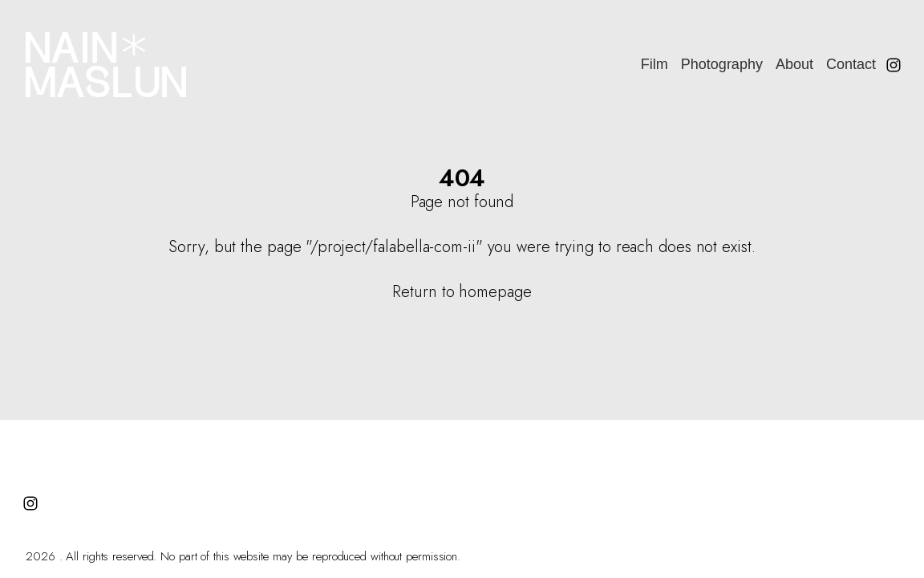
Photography (722, 64)
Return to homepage (462, 292)
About (794, 64)
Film (654, 64)
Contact (851, 64)
